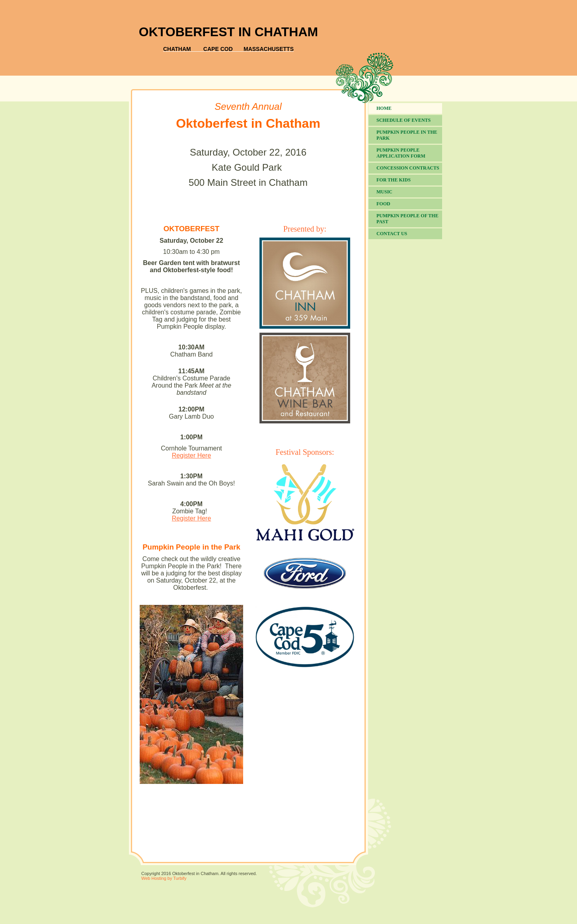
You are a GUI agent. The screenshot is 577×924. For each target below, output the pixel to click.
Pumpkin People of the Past (407, 219)
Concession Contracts (408, 168)
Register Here (192, 455)
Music (384, 192)
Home (384, 108)
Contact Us (392, 234)
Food (383, 204)
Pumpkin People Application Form (401, 153)
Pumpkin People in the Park (407, 135)
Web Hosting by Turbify (164, 878)
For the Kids (394, 180)
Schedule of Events (404, 120)
